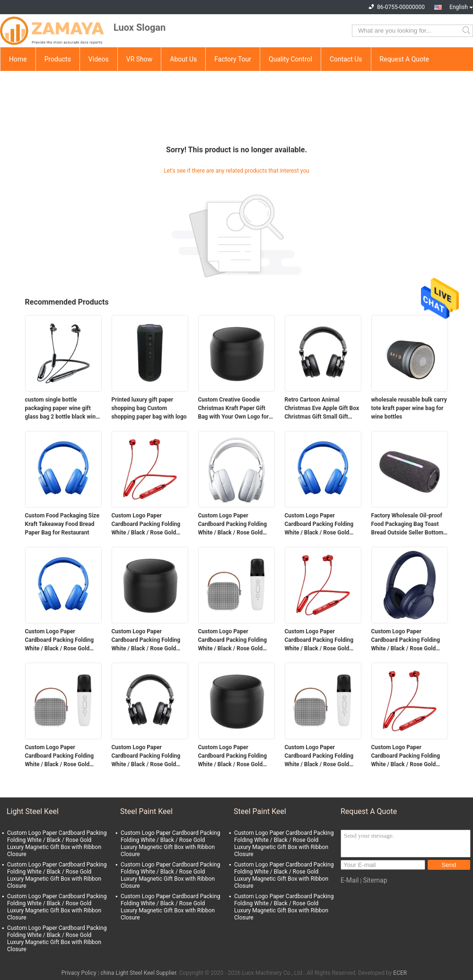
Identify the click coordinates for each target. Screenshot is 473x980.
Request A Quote (404, 59)
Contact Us (346, 59)
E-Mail (350, 880)
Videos (99, 59)
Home (18, 59)
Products (58, 59)
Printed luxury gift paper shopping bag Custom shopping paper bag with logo (149, 408)
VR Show (140, 59)
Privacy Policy (79, 973)
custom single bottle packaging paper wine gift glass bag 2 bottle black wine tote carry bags (62, 409)
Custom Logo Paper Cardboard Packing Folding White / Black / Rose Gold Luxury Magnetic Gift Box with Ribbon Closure (150, 525)
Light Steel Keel (33, 811)
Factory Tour (233, 59)
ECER (400, 973)
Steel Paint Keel (146, 811)
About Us (183, 59)
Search (467, 31)
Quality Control (290, 59)
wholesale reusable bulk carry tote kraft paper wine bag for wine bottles (409, 408)
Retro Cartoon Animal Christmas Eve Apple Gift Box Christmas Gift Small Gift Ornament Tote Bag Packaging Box (322, 409)
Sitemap (375, 880)
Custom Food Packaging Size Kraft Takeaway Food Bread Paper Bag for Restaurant (62, 524)
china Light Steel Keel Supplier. (140, 973)
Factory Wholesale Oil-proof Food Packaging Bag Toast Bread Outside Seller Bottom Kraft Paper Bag (407, 525)
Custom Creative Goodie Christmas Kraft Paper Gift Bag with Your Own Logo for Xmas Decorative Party (234, 409)
